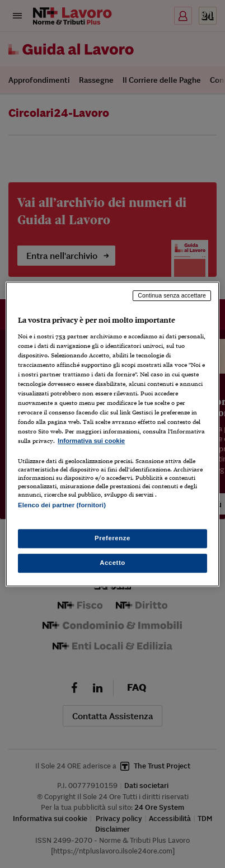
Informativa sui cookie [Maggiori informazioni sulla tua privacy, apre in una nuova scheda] (91, 441)
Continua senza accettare (172, 295)
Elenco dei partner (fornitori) (62, 506)
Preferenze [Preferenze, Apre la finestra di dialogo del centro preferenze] (112, 538)
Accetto (112, 563)
